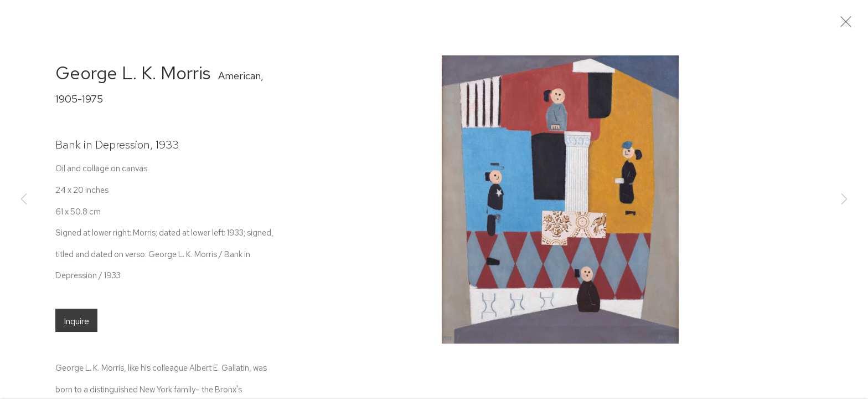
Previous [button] (24, 199)
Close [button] (849, 25)
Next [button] (844, 199)
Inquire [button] (76, 325)
